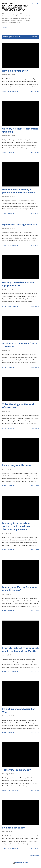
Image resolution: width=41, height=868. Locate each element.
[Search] (33, 3)
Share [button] (4, 91)
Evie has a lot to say (13, 828)
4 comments (13, 367)
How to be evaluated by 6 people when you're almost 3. (19, 191)
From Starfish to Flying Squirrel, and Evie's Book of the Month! (20, 649)
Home (5, 27)
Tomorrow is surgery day (17, 770)
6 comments (13, 611)
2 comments (13, 213)
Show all (34, 37)
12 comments (13, 790)
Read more (35, 91)
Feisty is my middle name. (17, 465)
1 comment (12, 152)
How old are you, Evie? (15, 71)
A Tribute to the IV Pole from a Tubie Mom (20, 345)
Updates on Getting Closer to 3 (20, 225)
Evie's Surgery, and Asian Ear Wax (19, 710)
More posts (34, 855)
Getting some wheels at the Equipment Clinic (18, 284)
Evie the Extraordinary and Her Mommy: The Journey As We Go (15, 7)
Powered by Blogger (21, 863)
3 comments (13, 428)
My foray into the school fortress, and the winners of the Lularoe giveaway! (18, 526)
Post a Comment (14, 91)
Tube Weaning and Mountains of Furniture (19, 406)
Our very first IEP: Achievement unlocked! (20, 130)
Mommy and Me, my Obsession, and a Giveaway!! (20, 589)
